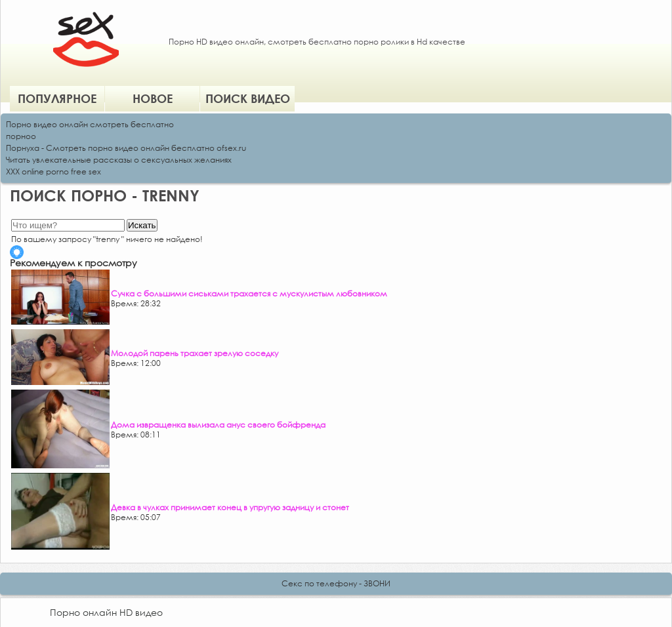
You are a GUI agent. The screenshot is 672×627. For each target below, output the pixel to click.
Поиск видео (248, 98)
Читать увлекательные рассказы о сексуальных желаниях (119, 160)
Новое (153, 98)
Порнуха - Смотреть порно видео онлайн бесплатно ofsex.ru (126, 148)
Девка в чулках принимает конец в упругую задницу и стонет (230, 507)
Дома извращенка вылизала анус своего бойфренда (218, 425)
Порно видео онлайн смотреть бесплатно (90, 124)
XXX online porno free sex (53, 172)
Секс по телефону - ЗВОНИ (336, 583)
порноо (21, 136)
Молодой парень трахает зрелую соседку (195, 353)
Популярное (57, 98)
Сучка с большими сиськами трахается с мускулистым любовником (249, 293)
